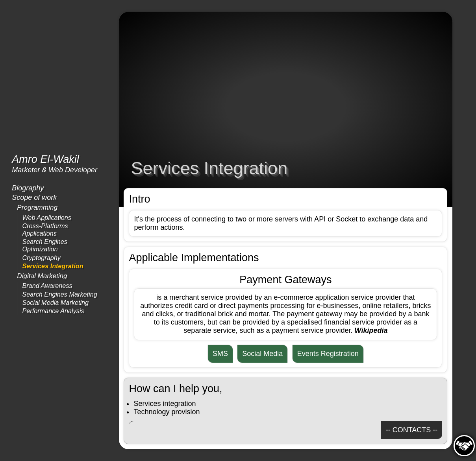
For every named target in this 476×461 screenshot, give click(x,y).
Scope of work (34, 197)
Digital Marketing (42, 276)
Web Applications (47, 218)
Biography (28, 188)
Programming (37, 207)
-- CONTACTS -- (412, 430)
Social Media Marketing (55, 302)
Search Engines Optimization (45, 245)
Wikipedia (371, 330)
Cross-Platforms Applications (45, 230)
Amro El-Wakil (45, 159)
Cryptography (41, 258)
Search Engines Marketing (59, 294)
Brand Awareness (47, 286)
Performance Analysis (53, 311)
